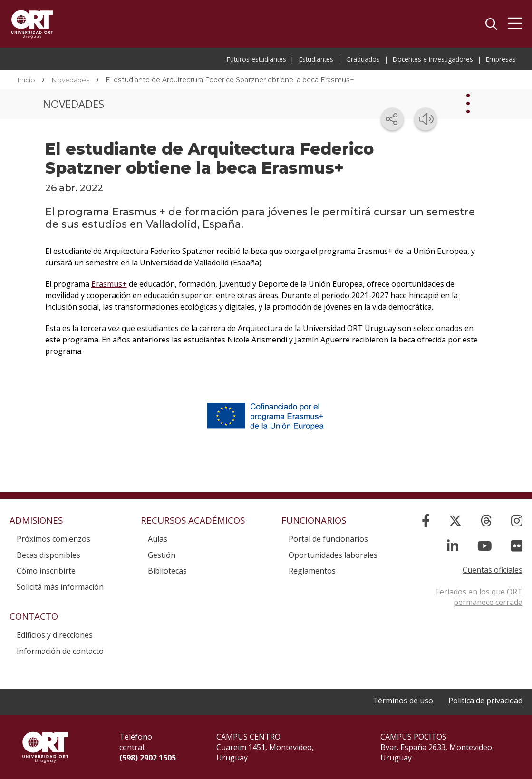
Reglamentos (312, 571)
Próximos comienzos (53, 539)
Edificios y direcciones (55, 635)
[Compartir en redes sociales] (392, 119)
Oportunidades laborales (333, 555)
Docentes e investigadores (433, 59)
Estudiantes (316, 59)
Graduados (363, 59)
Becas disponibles (48, 555)
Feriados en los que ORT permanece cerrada (479, 597)
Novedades (70, 80)
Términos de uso (403, 701)
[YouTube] (485, 546)
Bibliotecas (167, 571)
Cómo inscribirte (46, 571)
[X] (455, 521)
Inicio (26, 80)
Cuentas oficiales (493, 570)
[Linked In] (453, 546)
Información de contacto (60, 651)
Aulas (158, 539)
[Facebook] (426, 521)
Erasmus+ (109, 284)
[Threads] (486, 521)
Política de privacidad (485, 701)
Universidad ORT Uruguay (32, 24)
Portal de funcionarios (328, 539)
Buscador (491, 24)
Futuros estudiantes (256, 59)
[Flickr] (517, 546)
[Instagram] (517, 521)
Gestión (162, 555)
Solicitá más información (60, 587)
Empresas (501, 59)
